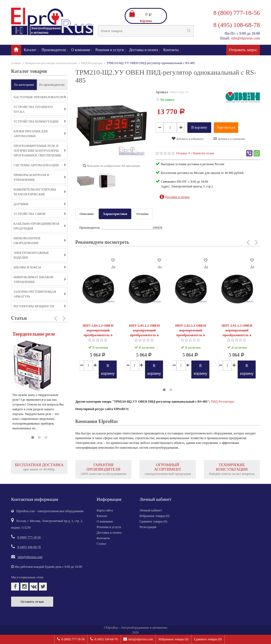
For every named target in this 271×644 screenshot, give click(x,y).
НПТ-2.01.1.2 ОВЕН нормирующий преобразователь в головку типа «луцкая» (237, 333)
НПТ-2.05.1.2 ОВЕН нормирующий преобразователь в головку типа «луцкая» (144, 333)
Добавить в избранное (188, 138)
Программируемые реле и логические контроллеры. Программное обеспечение (40, 151)
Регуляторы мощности (40, 306)
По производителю (52, 85)
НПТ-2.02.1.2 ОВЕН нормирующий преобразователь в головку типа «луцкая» (191, 333)
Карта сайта (105, 510)
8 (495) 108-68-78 (104, 639)
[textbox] (146, 31)
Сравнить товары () (208, 639)
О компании (81, 50)
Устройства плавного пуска (40, 109)
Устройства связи (40, 214)
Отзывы (142, 214)
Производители (54, 50)
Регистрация (148, 527)
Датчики (40, 204)
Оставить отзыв (32, 602)
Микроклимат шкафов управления (40, 280)
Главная (16, 63)
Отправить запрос (243, 50)
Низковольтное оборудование (40, 241)
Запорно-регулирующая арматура (40, 294)
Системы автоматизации (40, 165)
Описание (87, 214)
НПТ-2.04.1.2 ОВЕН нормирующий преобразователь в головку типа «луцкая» (98, 333)
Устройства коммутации (40, 121)
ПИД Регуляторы (92, 63)
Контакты (171, 50)
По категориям (24, 85)
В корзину (199, 127)
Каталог (30, 50)
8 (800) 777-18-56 (71, 639)
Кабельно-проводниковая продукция (40, 226)
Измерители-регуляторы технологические (51, 63)
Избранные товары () (173, 639)
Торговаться (226, 127)
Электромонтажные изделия (40, 255)
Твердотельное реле (34, 334)
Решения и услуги (110, 50)
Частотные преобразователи (40, 97)
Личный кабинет (151, 510)
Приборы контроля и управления (40, 177)
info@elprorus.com (138, 639)
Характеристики (115, 214)
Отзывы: (183, 153)
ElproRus (112, 628)
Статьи (101, 544)
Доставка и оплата (144, 50)
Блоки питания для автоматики (40, 134)
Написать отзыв (203, 153)
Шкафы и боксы (40, 267)
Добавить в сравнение (229, 138)
